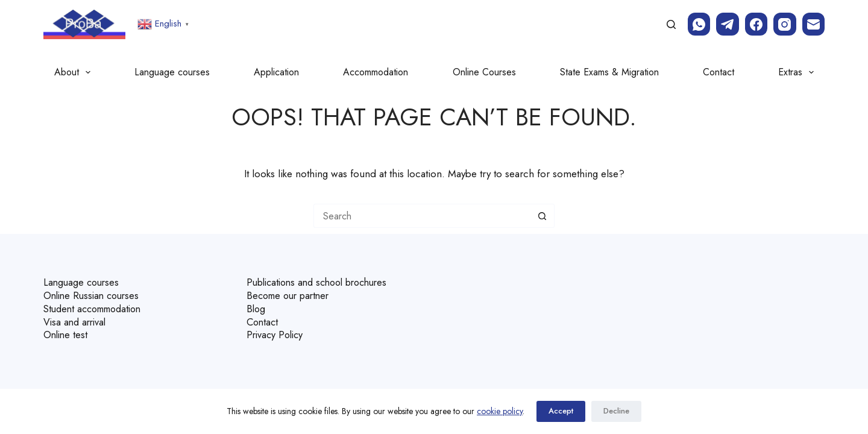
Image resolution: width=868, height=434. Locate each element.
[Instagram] (785, 24)
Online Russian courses (95, 295)
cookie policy (500, 411)
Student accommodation (97, 307)
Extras (798, 72)
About (75, 72)
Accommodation (376, 72)
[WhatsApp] (699, 24)
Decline (616, 411)
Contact (719, 72)
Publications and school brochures (323, 283)
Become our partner (291, 295)
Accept (561, 411)
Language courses (172, 72)
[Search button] (542, 216)
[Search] (671, 24)
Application (276, 72)
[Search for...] (422, 216)
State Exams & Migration (609, 72)
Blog (256, 307)
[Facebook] (756, 24)
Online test (67, 332)
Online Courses (484, 72)
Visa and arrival (77, 319)
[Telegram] (728, 24)
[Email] (814, 24)
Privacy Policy (276, 332)
